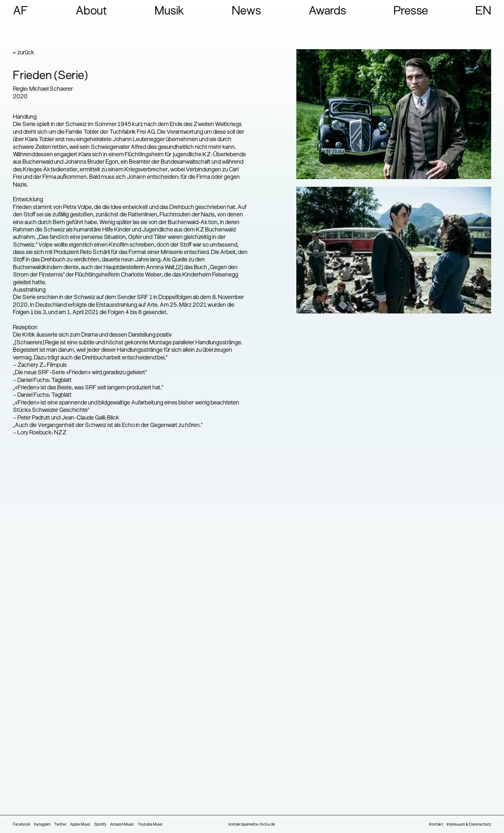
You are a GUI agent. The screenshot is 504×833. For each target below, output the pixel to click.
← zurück (24, 53)
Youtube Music (150, 825)
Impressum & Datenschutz (469, 825)
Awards (327, 12)
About (91, 12)
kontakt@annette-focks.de (252, 825)
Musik (170, 12)
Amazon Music (122, 825)
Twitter (60, 825)
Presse (411, 12)
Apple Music (80, 825)
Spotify (100, 825)
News (246, 12)
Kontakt (436, 825)
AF (21, 12)
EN (483, 12)
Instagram (42, 825)
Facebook (22, 825)
